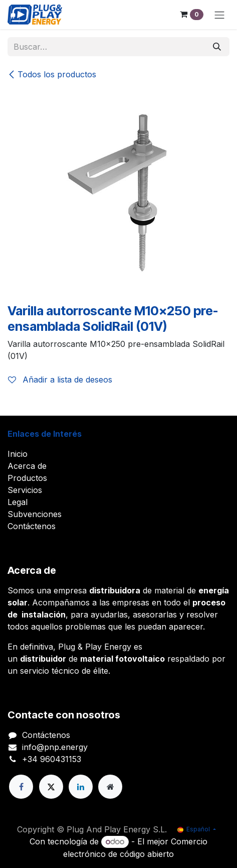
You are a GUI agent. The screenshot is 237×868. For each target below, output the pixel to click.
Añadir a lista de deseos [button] (60, 380)
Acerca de (27, 466)
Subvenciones (35, 514)
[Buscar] (217, 47)
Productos (27, 478)
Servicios (25, 490)
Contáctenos (32, 526)
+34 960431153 (52, 759)
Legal (18, 502)
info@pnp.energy (55, 747)
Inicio (18, 454)
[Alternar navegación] (219, 15)
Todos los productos (52, 74)
